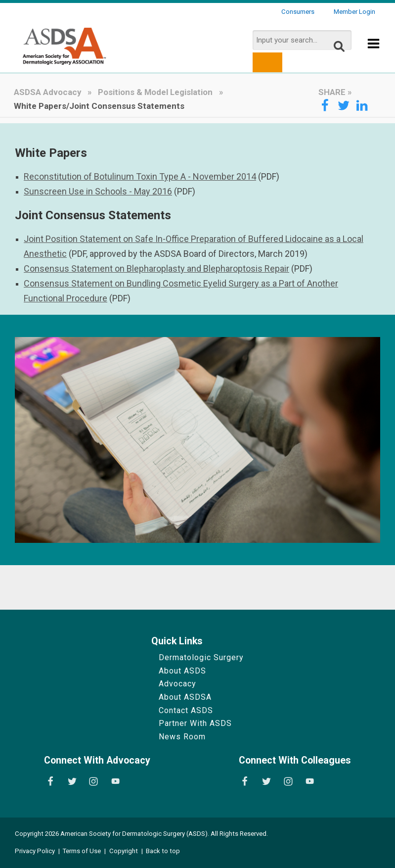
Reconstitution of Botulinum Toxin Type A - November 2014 (140, 176)
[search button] (267, 62)
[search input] (302, 40)
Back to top (163, 851)
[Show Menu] (374, 50)
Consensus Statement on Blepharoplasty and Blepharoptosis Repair (156, 268)
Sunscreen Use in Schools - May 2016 (98, 191)
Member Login (354, 12)
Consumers (298, 12)
